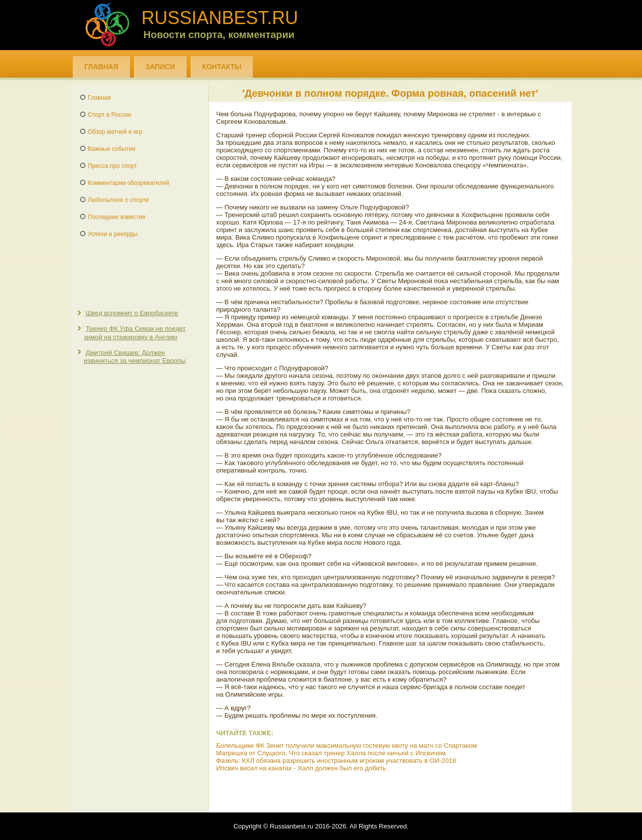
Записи (160, 67)
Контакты (222, 67)
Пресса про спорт (112, 166)
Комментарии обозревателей (129, 183)
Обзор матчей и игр (115, 132)
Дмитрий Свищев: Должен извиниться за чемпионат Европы (135, 357)
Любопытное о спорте (118, 200)
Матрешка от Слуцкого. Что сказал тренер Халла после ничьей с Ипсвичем (331, 753)
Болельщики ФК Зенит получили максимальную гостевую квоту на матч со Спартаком (346, 746)
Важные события (112, 149)
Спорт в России (109, 115)
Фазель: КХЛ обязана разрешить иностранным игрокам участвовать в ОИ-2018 (336, 761)
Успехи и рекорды (113, 234)
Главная (101, 67)
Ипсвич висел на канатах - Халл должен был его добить (301, 768)
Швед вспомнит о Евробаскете (132, 313)
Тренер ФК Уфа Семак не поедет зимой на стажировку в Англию (135, 333)
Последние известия (117, 217)
